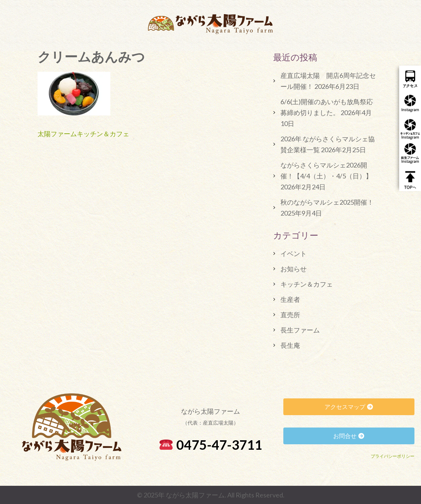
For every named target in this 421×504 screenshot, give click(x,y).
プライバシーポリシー (393, 456)
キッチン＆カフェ (307, 284)
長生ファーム (300, 330)
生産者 (290, 299)
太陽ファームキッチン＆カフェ (83, 134)
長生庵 (290, 345)
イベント (294, 253)
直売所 (290, 315)
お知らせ (294, 269)
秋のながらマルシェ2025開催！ (327, 202)
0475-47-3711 (211, 445)
